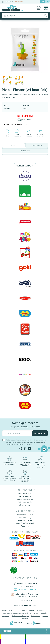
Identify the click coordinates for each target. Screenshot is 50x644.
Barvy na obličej (35, 613)
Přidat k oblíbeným (28, 133)
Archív (4, 610)
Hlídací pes (25, 151)
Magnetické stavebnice (10, 613)
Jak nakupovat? (25, 496)
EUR (47, 1)
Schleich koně (24, 613)
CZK (42, 1)
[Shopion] (17, 623)
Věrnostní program (25, 520)
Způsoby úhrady (25, 517)
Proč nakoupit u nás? (25, 494)
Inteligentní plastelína (40, 610)
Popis (13, 145)
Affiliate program (25, 505)
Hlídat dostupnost (17, 133)
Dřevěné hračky (27, 610)
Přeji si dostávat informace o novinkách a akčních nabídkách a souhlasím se (26, 442)
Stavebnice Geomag (14, 610)
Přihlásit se (19, 2)
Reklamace (25, 526)
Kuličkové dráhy (36, 616)
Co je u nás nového (25, 502)
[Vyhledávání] (25, 16)
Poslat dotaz (8, 133)
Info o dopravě (25, 120)
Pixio (25, 108)
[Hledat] (46, 16)
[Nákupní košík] (39, 8)
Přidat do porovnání (40, 133)
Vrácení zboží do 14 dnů (25, 523)
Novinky (38, 637)
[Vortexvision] (34, 623)
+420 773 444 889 (27, 583)
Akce (13, 637)
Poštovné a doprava (25, 515)
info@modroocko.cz (27, 589)
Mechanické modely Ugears (21, 616)
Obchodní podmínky (25, 499)
